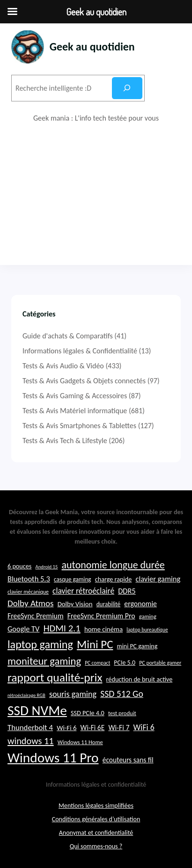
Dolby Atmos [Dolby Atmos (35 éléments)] (30, 603)
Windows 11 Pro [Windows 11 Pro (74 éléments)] (53, 758)
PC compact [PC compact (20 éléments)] (97, 663)
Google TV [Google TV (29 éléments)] (23, 629)
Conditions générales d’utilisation (96, 819)
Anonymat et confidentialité (96, 833)
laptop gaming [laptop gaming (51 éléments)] (40, 644)
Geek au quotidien (92, 47)
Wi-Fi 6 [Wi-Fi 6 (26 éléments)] (66, 728)
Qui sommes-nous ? (96, 846)
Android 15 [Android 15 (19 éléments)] (47, 567)
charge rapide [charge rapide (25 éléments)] (114, 579)
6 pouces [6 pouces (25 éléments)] (19, 566)
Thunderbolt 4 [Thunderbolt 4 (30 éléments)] (30, 728)
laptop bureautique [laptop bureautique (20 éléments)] (147, 630)
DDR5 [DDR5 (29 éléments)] (127, 591)
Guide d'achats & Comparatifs (68, 336)
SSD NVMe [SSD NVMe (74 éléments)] (37, 710)
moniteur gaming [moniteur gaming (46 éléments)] (44, 661)
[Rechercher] (127, 88)
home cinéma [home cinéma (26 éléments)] (103, 629)
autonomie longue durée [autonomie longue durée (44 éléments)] (113, 565)
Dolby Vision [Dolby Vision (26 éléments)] (75, 604)
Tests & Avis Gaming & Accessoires (75, 396)
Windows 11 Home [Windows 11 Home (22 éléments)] (80, 742)
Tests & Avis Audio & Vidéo (63, 366)
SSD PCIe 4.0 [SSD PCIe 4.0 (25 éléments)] (88, 713)
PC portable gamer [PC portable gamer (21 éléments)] (160, 663)
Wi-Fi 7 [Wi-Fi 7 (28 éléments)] (119, 728)
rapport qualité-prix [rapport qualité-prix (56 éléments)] (55, 678)
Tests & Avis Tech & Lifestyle (65, 441)
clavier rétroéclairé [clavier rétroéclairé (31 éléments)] (83, 591)
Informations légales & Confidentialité (80, 351)
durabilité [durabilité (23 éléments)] (109, 604)
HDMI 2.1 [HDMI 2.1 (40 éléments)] (62, 628)
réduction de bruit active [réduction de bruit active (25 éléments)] (140, 679)
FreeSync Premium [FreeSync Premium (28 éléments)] (36, 616)
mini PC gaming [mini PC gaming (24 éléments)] (137, 646)
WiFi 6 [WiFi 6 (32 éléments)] (144, 727)
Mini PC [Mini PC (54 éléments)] (95, 644)
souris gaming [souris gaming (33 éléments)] (73, 694)
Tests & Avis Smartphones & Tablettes (79, 426)
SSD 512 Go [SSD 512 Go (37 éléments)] (122, 694)
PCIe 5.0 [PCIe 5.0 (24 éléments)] (125, 663)
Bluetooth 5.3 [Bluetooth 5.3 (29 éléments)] (29, 579)
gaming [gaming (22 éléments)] (148, 616)
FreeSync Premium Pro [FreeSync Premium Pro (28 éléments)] (101, 616)
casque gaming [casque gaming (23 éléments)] (73, 579)
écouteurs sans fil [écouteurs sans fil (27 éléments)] (128, 760)
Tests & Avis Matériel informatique (75, 411)
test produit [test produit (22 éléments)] (122, 713)
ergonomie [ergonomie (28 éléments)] (140, 604)
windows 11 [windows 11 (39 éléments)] (31, 741)
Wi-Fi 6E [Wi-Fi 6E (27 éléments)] (93, 728)
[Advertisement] (96, 194)
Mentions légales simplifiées (96, 806)
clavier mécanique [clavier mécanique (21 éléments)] (28, 592)
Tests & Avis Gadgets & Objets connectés (84, 381)
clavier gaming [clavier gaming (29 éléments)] (158, 579)
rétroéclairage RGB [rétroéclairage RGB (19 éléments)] (26, 695)
